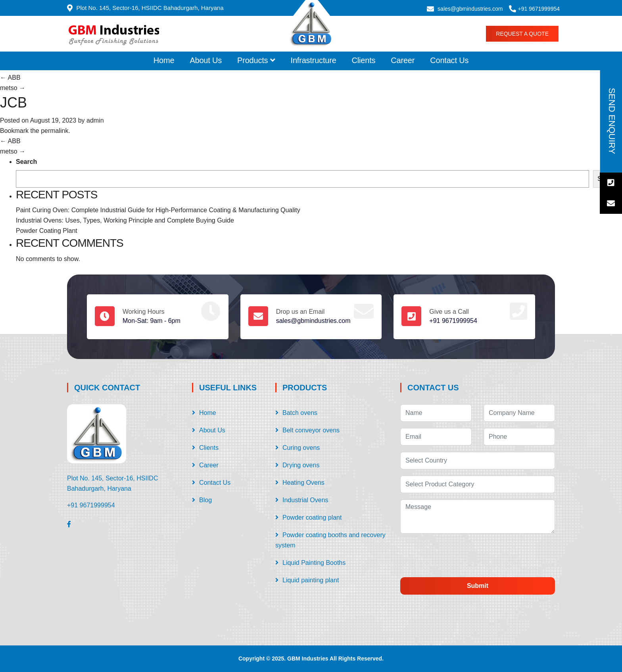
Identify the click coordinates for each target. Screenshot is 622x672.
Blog (205, 500)
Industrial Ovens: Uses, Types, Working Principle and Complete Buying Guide (125, 220)
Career (403, 60)
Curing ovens (301, 448)
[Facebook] (69, 524)
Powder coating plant (312, 517)
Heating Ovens (303, 483)
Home (164, 60)
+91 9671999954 (539, 9)
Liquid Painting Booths (314, 563)
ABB (10, 78)
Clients (364, 60)
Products (256, 60)
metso (13, 88)
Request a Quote (522, 34)
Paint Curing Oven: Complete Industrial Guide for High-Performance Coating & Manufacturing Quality (158, 210)
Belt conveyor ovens (311, 430)
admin (95, 120)
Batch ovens (300, 413)
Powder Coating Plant (47, 231)
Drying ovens (301, 465)
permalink (55, 131)
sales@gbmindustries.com (470, 9)
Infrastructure (314, 60)
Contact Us (449, 60)
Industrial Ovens (305, 500)
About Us (206, 60)
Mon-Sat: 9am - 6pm (152, 321)
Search (26, 162)
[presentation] (466, 555)
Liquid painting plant (311, 580)
